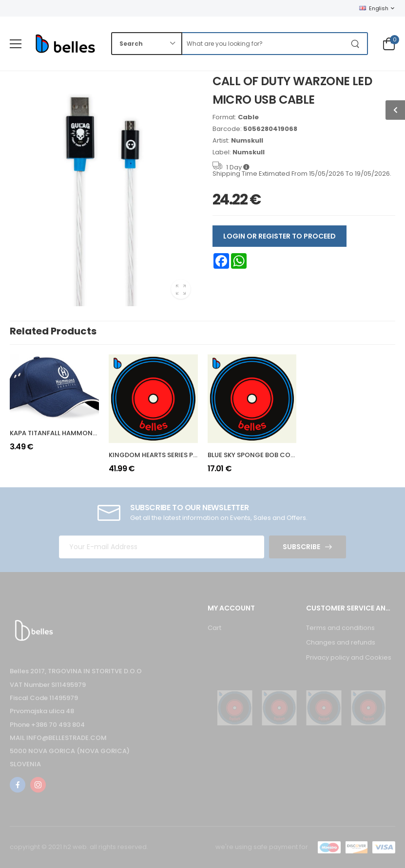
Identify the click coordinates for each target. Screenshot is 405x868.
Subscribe (301, 547)
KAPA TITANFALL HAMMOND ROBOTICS (71, 433)
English (374, 8)
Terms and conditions (340, 628)
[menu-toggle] (16, 44)
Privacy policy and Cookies (349, 657)
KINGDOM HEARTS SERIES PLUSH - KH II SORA (178, 455)
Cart (214, 628)
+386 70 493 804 (58, 725)
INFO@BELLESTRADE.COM (67, 738)
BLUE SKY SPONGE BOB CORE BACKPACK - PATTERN (288, 455)
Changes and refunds (341, 642)
